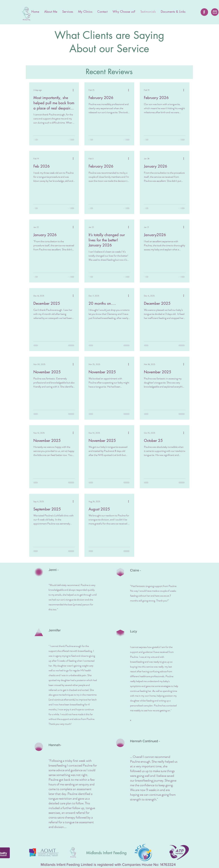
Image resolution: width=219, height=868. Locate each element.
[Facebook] (204, 12)
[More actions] (74, 90)
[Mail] (215, 12)
